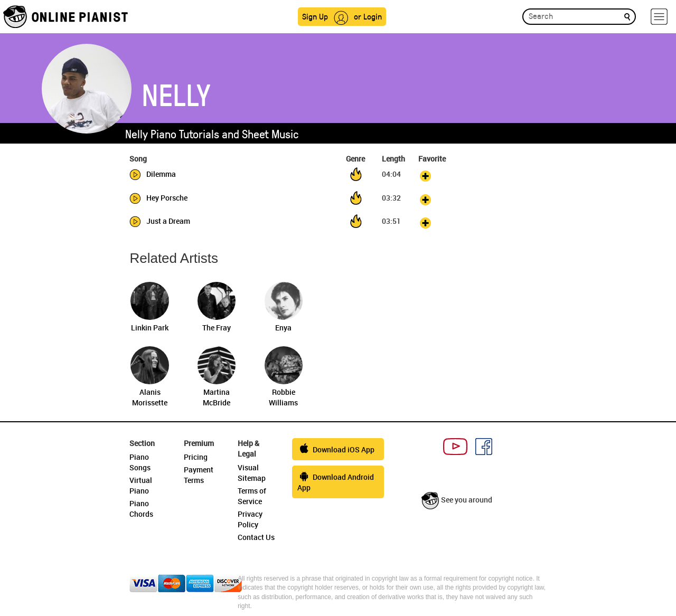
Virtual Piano (141, 485)
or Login (368, 16)
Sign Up (315, 16)
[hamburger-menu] (659, 17)
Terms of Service (252, 496)
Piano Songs (140, 462)
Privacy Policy (250, 519)
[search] (627, 16)
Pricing (196, 457)
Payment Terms (199, 475)
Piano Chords (141, 509)
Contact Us (256, 537)
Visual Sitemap (252, 473)
